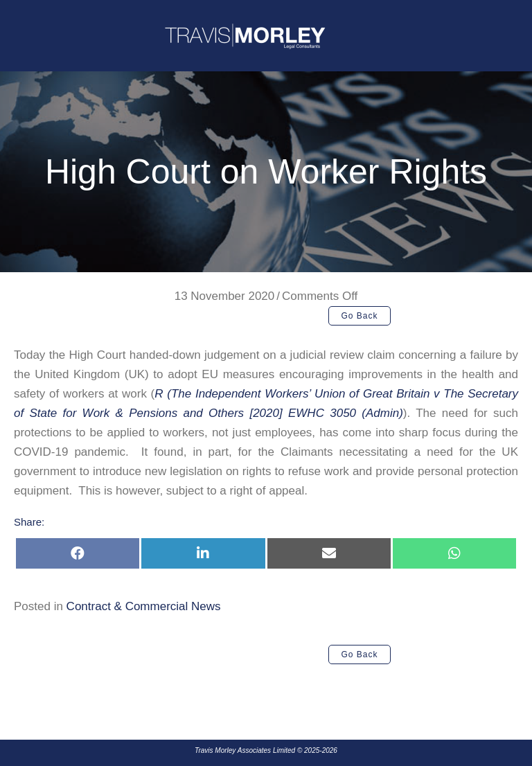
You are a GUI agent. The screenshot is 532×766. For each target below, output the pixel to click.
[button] (360, 316)
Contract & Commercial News (144, 606)
